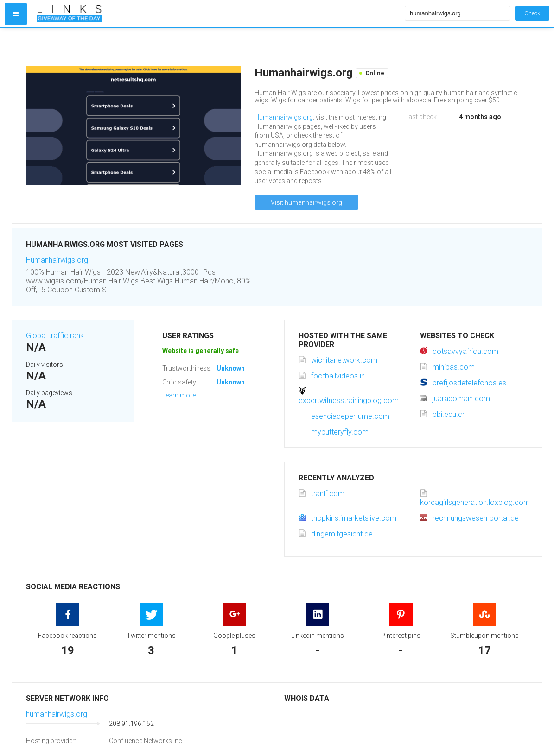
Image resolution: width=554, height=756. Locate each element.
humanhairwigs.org (57, 714)
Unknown (231, 368)
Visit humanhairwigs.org (306, 202)
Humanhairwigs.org (284, 117)
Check (532, 13)
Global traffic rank (55, 336)
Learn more (179, 395)
